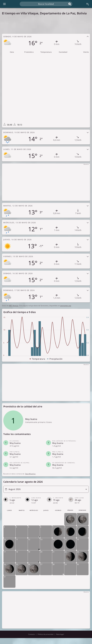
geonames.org (66, 306)
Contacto (31, 634)
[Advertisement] (46, 24)
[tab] (46, 41)
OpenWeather (30, 474)
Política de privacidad (46, 634)
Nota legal (60, 634)
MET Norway (14, 306)
